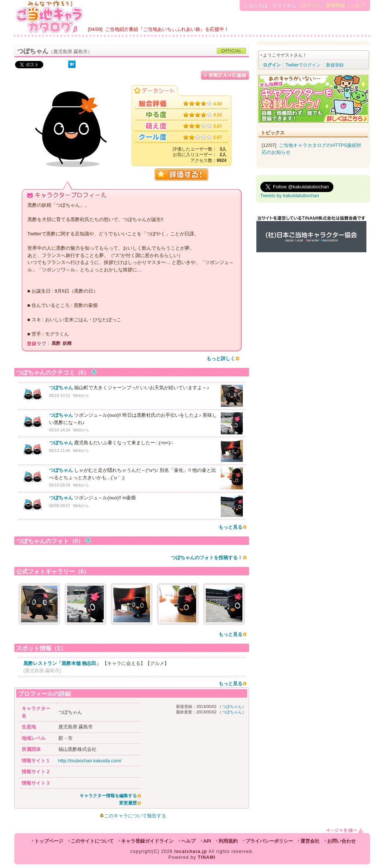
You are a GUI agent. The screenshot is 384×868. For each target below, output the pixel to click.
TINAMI (207, 857)
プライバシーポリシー (269, 841)
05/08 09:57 (60, 506)
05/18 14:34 (60, 430)
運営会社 (310, 841)
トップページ (49, 841)
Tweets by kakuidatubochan (290, 196)
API (207, 841)
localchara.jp (191, 851)
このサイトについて (92, 841)
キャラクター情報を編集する (108, 796)
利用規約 (228, 841)
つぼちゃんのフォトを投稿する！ (207, 558)
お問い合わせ (341, 841)
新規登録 (336, 5)
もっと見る (231, 527)
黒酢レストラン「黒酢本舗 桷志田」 (62, 663)
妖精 (67, 343)
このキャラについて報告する (135, 816)
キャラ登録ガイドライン (147, 841)
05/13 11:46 (60, 451)
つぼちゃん (61, 388)
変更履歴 (128, 803)
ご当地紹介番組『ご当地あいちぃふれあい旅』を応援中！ (167, 29)
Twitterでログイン (303, 65)
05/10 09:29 (60, 485)
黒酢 (56, 343)
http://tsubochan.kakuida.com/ (90, 761)
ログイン (311, 5)
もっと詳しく (221, 359)
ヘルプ (358, 5)
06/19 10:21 (60, 395)
